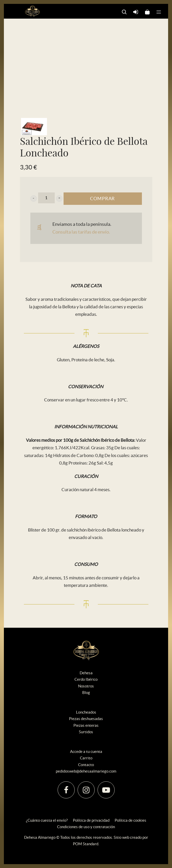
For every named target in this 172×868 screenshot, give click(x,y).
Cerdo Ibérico (86, 679)
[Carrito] (147, 11)
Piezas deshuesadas (86, 719)
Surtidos (86, 732)
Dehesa (86, 673)
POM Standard (86, 844)
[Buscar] (124, 11)
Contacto (86, 765)
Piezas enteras (86, 725)
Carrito (86, 758)
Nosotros (86, 686)
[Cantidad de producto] (46, 198)
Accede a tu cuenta (86, 751)
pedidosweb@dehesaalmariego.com (86, 771)
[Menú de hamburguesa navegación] (159, 11)
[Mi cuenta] (136, 11)
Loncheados (86, 712)
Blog (86, 693)
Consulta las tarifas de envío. (81, 232)
